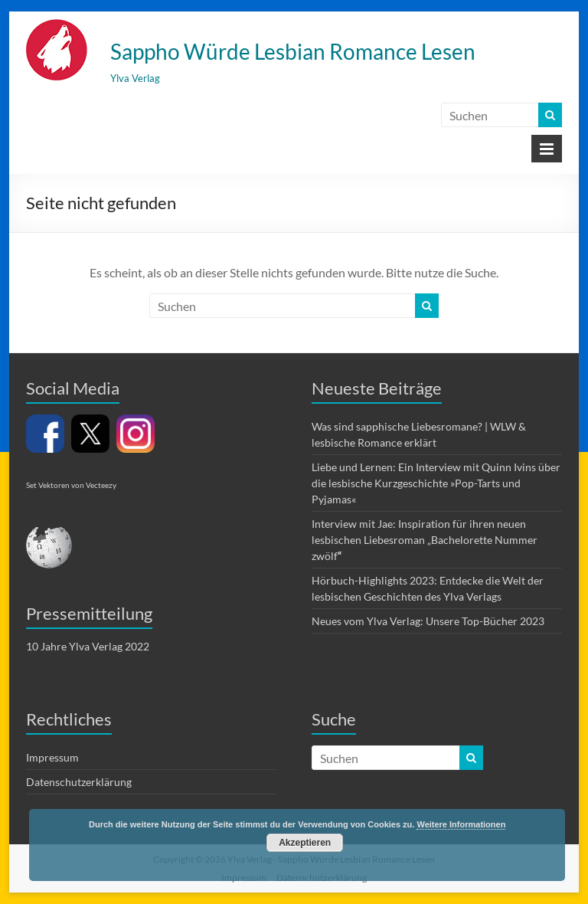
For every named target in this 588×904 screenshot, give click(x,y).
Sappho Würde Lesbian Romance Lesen (293, 51)
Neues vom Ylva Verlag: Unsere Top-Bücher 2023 (428, 621)
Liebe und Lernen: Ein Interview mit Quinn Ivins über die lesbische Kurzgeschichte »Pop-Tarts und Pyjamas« (436, 483)
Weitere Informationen (461, 824)
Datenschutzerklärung (79, 782)
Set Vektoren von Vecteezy (71, 485)
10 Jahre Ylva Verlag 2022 (88, 646)
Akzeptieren (305, 843)
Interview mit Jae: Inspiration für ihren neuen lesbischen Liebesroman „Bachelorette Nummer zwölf (425, 540)
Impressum (52, 757)
